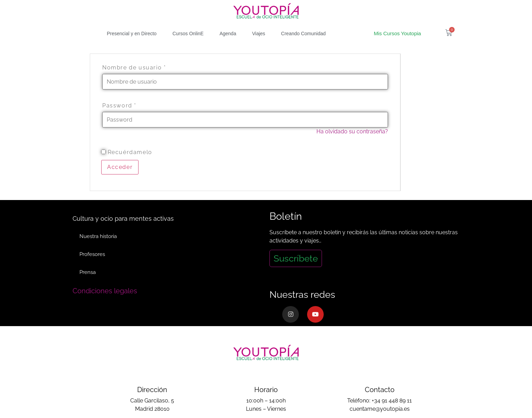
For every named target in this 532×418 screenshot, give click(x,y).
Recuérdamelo (127, 152)
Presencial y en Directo (132, 34)
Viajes (259, 34)
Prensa (88, 272)
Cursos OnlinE (188, 34)
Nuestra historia (98, 236)
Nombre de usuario (134, 68)
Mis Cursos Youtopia (397, 33)
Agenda (228, 34)
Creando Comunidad (303, 34)
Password (119, 106)
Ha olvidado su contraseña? (352, 131)
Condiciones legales (105, 291)
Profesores (92, 254)
